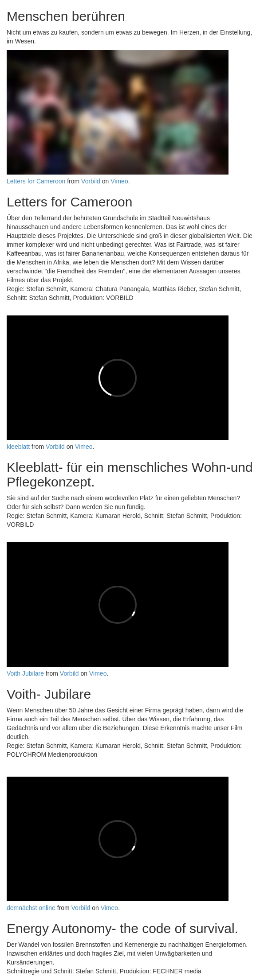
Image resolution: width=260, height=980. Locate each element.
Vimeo (119, 181)
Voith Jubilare (25, 673)
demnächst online (31, 908)
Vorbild (91, 181)
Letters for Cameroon (36, 181)
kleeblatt (18, 447)
